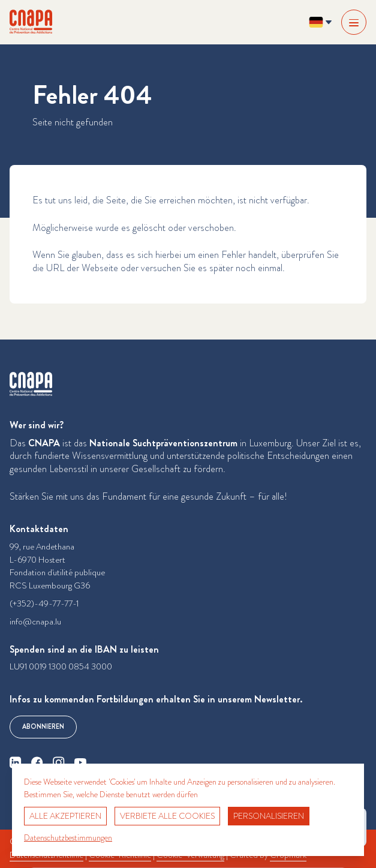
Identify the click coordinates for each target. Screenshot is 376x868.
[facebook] (37, 762)
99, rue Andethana (42, 547)
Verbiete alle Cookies (167, 816)
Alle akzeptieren (65, 816)
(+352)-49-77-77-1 (44, 604)
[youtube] (80, 762)
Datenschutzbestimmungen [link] (68, 837)
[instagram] (59, 762)
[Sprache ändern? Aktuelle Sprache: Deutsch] (320, 22)
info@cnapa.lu (35, 622)
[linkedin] (16, 762)
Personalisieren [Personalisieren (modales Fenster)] (269, 816)
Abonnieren (43, 727)
